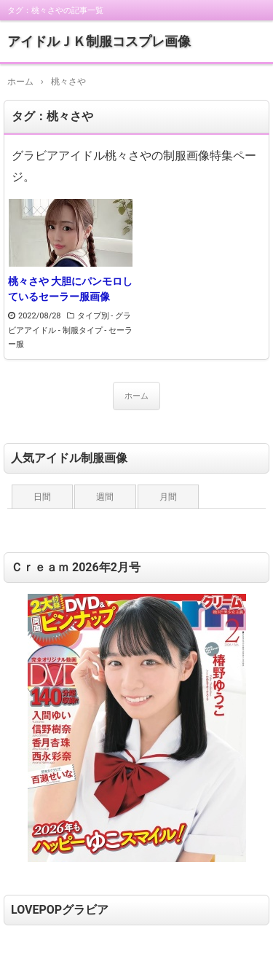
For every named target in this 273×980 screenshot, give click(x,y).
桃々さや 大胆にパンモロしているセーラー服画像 (70, 289)
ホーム (136, 396)
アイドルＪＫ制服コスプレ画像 (99, 41)
